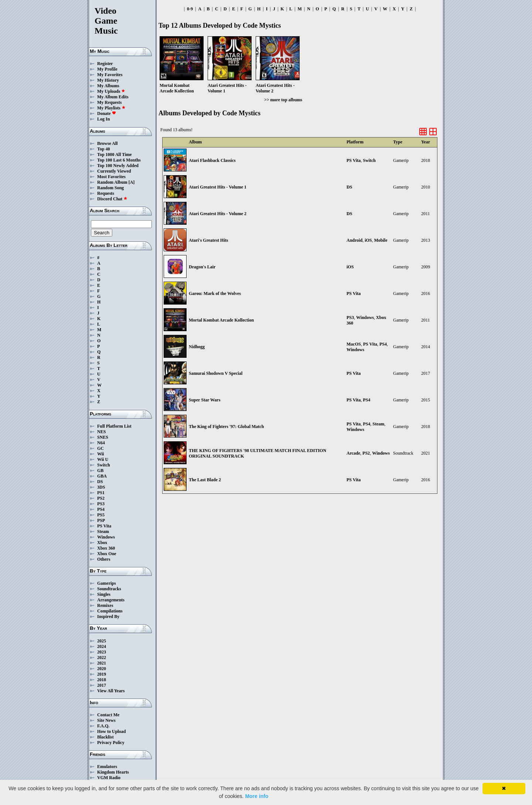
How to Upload (111, 731)
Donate (107, 113)
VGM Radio (109, 778)
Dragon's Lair (202, 267)
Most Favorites (111, 177)
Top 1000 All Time (114, 154)
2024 (102, 646)
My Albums (108, 86)
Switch (104, 465)
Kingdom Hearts (113, 772)
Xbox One (107, 554)
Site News (106, 720)
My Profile (107, 69)
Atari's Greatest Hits (208, 240)
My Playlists (111, 108)
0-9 (190, 9)
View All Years (111, 691)
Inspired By (108, 617)
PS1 (101, 493)
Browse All (107, 143)
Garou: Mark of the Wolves (215, 293)
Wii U (103, 459)
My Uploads (111, 91)
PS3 (101, 504)
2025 (102, 641)
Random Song (110, 188)
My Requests (109, 102)
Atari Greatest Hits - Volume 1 (218, 187)
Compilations (110, 611)
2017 (102, 685)
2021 (102, 663)
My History (108, 80)
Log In (103, 119)
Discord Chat (112, 199)
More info (257, 796)
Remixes (105, 605)
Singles (104, 594)
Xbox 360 (106, 548)
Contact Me (108, 715)
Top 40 (104, 149)
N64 (101, 443)
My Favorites (110, 75)
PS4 (101, 509)
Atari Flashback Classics (212, 160)
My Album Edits (113, 97)
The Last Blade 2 (205, 480)
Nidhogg (197, 347)
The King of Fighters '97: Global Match (226, 427)
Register (105, 64)
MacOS (354, 344)
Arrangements (111, 600)
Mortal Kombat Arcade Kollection (221, 320)
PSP (101, 520)
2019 (102, 674)
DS (100, 482)
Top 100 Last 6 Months (119, 160)
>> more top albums (283, 100)
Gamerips (107, 583)
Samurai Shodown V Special (216, 373)
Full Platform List (114, 426)
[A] (132, 182)
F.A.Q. (103, 726)
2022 (102, 658)
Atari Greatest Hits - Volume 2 (218, 214)
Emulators (107, 767)
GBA (102, 476)
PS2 (101, 498)
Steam (103, 531)
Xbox (102, 543)
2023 (102, 652)
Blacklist (105, 737)
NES (101, 432)
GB (100, 471)
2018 (102, 680)
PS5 (101, 515)
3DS (101, 487)
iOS (368, 240)
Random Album (112, 182)
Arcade (353, 453)
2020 (102, 669)
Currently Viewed (114, 171)
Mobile (381, 240)
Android (354, 240)
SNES (103, 437)
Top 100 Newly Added (118, 166)
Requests (106, 193)
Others (104, 559)
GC (100, 448)
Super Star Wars (204, 400)
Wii (100, 454)
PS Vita (104, 526)
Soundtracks (109, 589)
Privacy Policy (111, 743)
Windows (106, 537)
